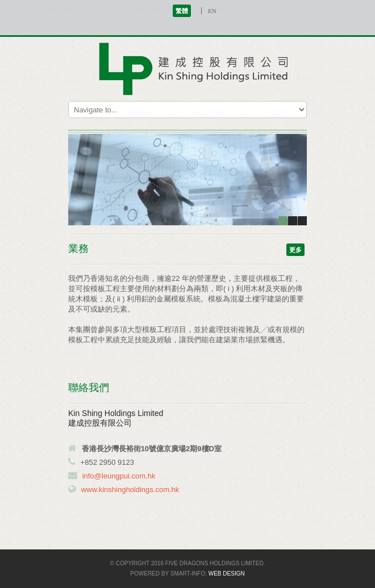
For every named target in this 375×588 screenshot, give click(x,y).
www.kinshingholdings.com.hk (130, 490)
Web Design (227, 574)
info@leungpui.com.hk (119, 476)
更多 (295, 250)
